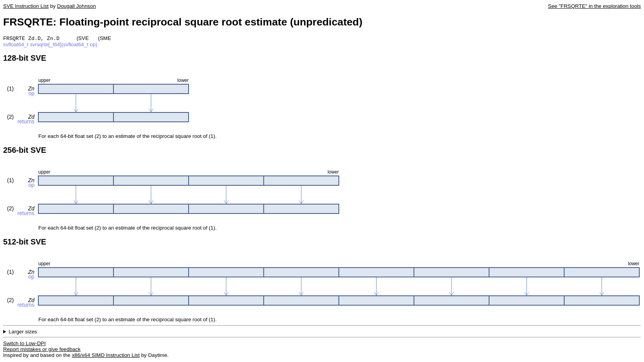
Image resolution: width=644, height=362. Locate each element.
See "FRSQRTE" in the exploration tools (595, 6)
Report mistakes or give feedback (42, 350)
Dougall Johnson (76, 6)
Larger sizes (23, 332)
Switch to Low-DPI (24, 344)
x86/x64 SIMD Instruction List (106, 356)
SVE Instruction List (26, 6)
